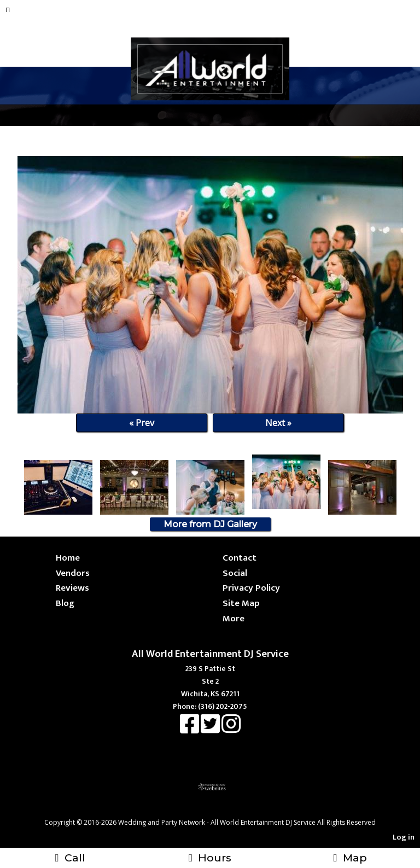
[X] (211, 729)
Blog (65, 603)
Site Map (241, 603)
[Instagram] (231, 729)
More (234, 618)
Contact (240, 558)
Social (235, 573)
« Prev (142, 423)
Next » (278, 423)
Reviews (72, 588)
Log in (404, 837)
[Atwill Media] (220, 810)
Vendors (73, 573)
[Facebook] (190, 729)
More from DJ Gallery (210, 524)
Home (68, 558)
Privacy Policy (251, 588)
